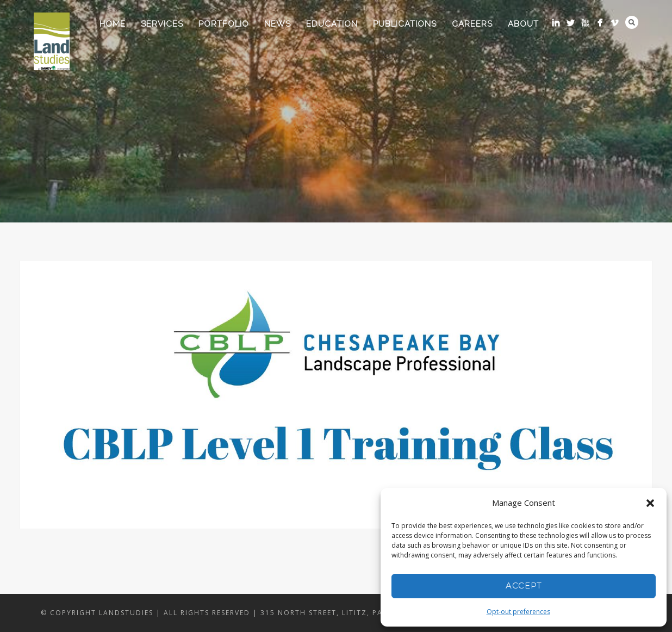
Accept (524, 585)
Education (332, 24)
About (523, 24)
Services (162, 24)
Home (113, 24)
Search (632, 22)
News (278, 24)
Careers (472, 24)
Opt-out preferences (518, 612)
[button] (650, 503)
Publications (405, 24)
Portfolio (224, 24)
